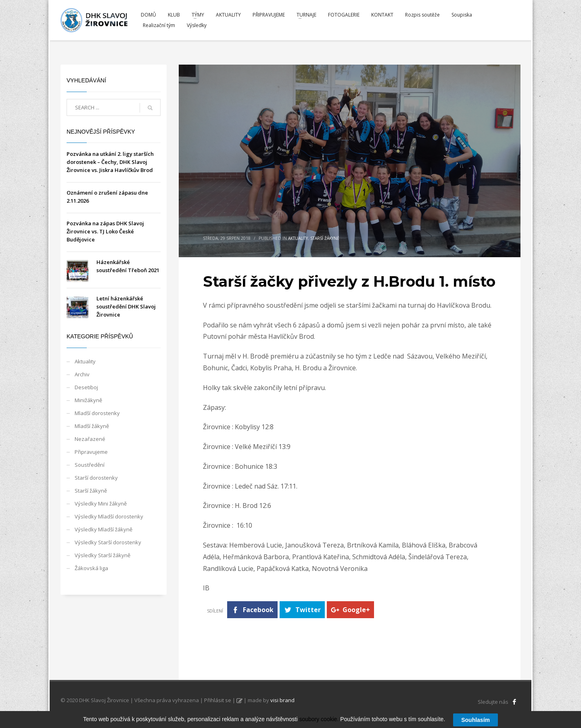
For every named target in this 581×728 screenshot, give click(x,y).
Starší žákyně (325, 238)
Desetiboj (86, 387)
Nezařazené (90, 439)
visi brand (282, 700)
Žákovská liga (91, 568)
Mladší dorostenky (97, 413)
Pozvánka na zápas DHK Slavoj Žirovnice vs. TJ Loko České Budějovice (105, 231)
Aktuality (298, 238)
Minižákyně (88, 400)
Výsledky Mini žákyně (101, 504)
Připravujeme (91, 452)
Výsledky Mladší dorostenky (109, 516)
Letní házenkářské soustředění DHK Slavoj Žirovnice (126, 306)
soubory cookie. (319, 722)
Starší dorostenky (96, 478)
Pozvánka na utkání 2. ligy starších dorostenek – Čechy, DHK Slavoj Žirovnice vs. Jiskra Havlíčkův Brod (110, 162)
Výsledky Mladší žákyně (103, 529)
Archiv (82, 374)
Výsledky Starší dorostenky (108, 542)
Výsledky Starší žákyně (102, 555)
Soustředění (90, 465)
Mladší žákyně (92, 426)
